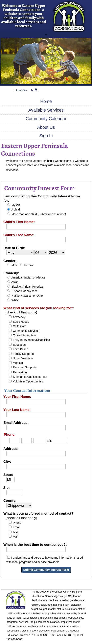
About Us (46, 127)
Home (46, 102)
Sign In (46, 136)
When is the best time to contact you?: (35, 545)
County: (10, 501)
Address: (11, 449)
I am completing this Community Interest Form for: (42, 198)
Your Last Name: (17, 410)
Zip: (7, 488)
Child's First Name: (19, 222)
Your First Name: (17, 397)
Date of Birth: (14, 248)
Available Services (46, 110)
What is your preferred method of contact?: (39, 516)
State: (8, 475)
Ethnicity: (11, 273)
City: (7, 462)
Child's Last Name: (19, 235)
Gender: (10, 261)
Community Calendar (46, 119)
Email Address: (16, 423)
